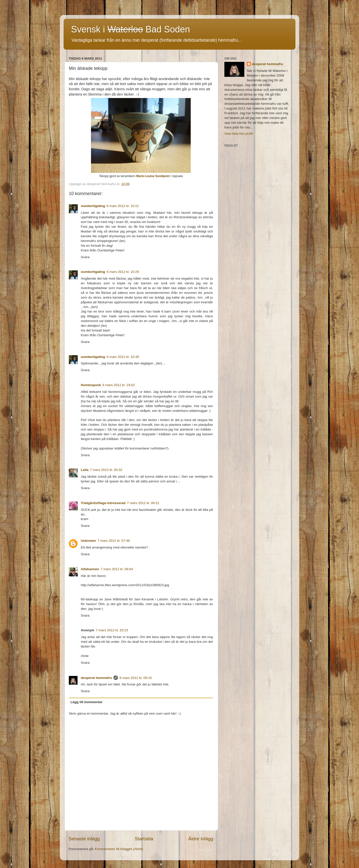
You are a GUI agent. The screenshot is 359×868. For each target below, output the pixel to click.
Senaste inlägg (84, 839)
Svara (85, 257)
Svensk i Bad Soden (131, 29)
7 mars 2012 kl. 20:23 (112, 630)
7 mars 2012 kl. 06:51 (143, 503)
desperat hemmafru (96, 678)
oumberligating (93, 206)
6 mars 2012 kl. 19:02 (119, 385)
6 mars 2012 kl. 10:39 (123, 357)
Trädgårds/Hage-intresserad (103, 503)
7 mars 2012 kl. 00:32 (106, 470)
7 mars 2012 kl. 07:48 (114, 541)
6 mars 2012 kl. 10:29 (123, 272)
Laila (85, 470)
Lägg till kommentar (87, 702)
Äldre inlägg (201, 839)
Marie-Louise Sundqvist (153, 176)
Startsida (144, 839)
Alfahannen (90, 569)
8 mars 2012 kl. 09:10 (136, 678)
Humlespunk (91, 385)
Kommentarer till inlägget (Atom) (119, 849)
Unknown (88, 541)
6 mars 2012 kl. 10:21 (123, 206)
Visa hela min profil (239, 134)
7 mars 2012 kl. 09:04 (117, 569)
